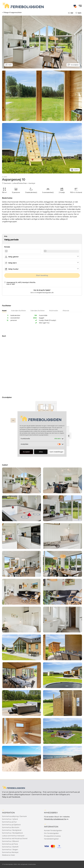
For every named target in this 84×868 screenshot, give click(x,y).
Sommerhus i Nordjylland (12, 830)
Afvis (41, 452)
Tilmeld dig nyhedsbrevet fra (55, 819)
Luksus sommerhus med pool (13, 836)
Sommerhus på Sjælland (11, 825)
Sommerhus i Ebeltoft (10, 847)
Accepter (26, 452)
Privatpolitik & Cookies (52, 836)
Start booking (42, 275)
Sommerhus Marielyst (10, 852)
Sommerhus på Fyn (9, 822)
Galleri (75, 170)
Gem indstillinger (56, 452)
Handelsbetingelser (51, 839)
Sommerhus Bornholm (11, 827)
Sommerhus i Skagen (10, 850)
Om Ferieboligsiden (51, 833)
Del (71, 13)
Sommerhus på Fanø (10, 844)
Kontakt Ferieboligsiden (53, 831)
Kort (8, 65)
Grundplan (73, 65)
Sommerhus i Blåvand (10, 841)
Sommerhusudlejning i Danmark (14, 816)
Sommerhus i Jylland (10, 819)
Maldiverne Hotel (8, 855)
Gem (79, 13)
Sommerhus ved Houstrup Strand (15, 839)
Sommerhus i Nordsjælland (12, 833)
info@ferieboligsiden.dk (45, 293)
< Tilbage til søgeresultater (12, 12)
